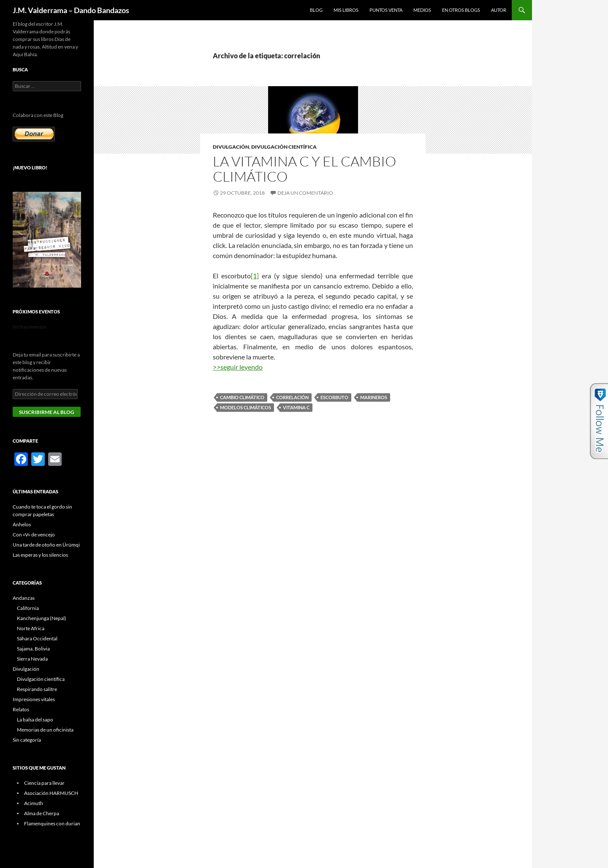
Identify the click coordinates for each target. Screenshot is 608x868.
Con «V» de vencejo (34, 535)
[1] (255, 276)
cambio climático (242, 397)
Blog (316, 10)
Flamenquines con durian (52, 823)
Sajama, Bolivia (33, 649)
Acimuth (34, 803)
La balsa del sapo (35, 720)
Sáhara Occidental (37, 638)
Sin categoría (27, 740)
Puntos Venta (386, 10)
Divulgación (231, 147)
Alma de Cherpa (42, 813)
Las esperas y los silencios (40, 555)
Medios (422, 10)
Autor (499, 10)
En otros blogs (461, 10)
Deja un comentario (305, 193)
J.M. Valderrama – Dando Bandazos (71, 10)
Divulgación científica (284, 147)
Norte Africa (31, 628)
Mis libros (346, 10)
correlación (292, 397)
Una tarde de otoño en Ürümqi (46, 545)
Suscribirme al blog (47, 412)
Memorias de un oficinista (45, 730)
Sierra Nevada (32, 659)
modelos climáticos (246, 407)
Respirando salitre (37, 689)
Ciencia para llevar (44, 783)
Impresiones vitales (34, 699)
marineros (374, 397)
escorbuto (334, 397)
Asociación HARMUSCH (51, 793)
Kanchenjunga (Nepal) (42, 618)
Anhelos (22, 524)
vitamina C (296, 407)
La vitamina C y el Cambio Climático (304, 169)
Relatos (21, 709)
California (28, 608)
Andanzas (24, 598)
